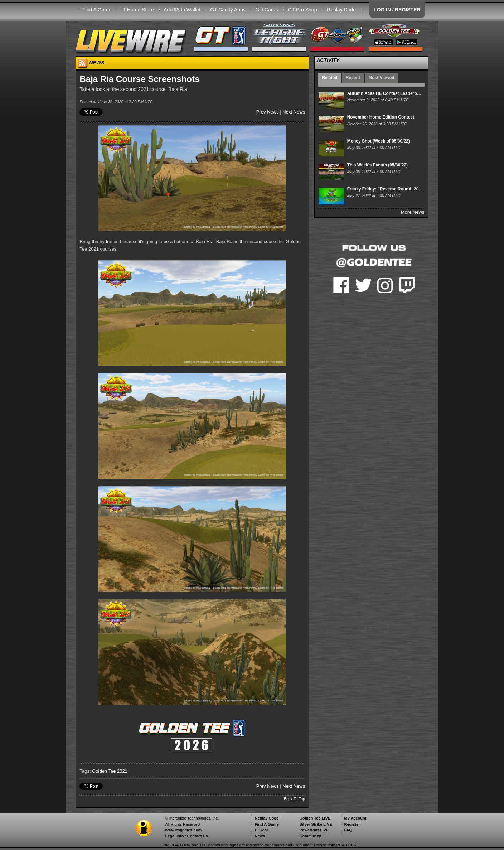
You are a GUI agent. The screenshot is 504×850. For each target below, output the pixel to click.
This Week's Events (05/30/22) (377, 165)
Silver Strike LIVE (316, 824)
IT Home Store (138, 10)
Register (352, 824)
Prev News (268, 112)
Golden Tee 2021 (110, 771)
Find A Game (97, 10)
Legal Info (174, 836)
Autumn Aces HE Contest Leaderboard (387, 93)
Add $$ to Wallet (182, 10)
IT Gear (261, 830)
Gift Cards (266, 10)
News (260, 836)
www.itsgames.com (183, 830)
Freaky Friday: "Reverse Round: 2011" (386, 189)
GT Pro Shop (302, 10)
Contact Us (198, 836)
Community (310, 836)
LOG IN (382, 10)
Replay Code (341, 10)
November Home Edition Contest (381, 117)
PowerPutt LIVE (314, 830)
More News (413, 212)
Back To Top (295, 799)
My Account (355, 818)
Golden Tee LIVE (315, 818)
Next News (294, 112)
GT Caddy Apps (228, 10)
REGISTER (408, 10)
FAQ (348, 830)
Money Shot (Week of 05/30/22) (379, 141)
